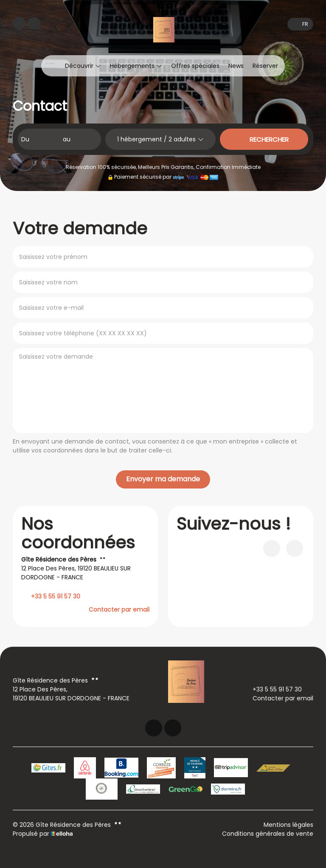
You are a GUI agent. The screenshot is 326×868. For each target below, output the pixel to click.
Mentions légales (288, 825)
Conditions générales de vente (268, 834)
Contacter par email (119, 610)
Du (25, 139)
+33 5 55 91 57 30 (272, 689)
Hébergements (136, 66)
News (236, 66)
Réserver (265, 66)
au (67, 139)
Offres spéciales (195, 66)
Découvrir (83, 66)
